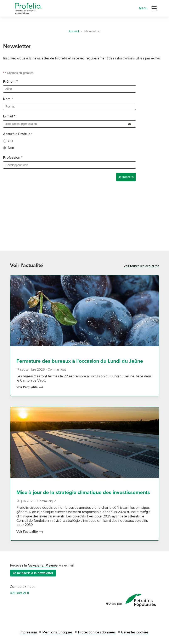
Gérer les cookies (135, 632)
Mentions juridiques (57, 632)
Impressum (28, 632)
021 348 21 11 (19, 593)
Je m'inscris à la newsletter (33, 573)
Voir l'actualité (30, 387)
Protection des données (97, 632)
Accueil (74, 31)
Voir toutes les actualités (141, 266)
